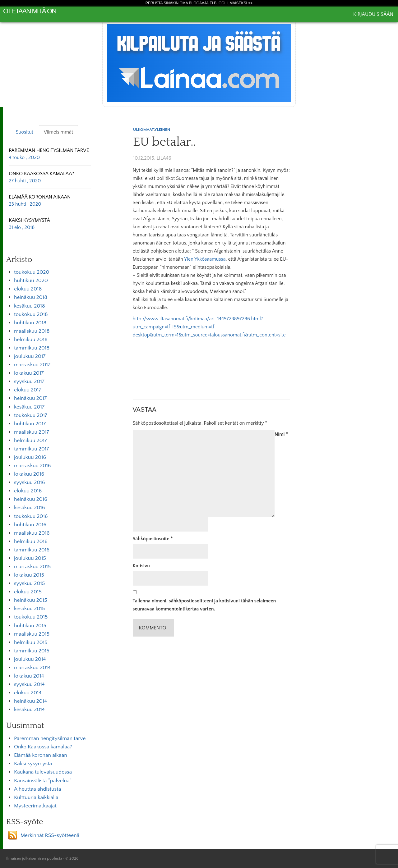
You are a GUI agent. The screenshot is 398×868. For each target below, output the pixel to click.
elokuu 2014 (28, 693)
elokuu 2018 (28, 289)
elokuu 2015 (28, 592)
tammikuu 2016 (32, 550)
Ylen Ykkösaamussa (205, 259)
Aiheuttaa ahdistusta (37, 789)
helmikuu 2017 (30, 441)
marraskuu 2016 (32, 466)
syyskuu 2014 (29, 684)
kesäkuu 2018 (30, 306)
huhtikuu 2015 (30, 626)
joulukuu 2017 (30, 356)
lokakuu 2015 (29, 575)
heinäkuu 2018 (31, 297)
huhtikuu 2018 (30, 323)
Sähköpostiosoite (153, 539)
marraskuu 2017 (32, 365)
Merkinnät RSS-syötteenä (50, 835)
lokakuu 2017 (29, 373)
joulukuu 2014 (30, 659)
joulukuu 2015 (30, 558)
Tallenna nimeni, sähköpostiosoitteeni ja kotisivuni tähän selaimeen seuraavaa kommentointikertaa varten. (204, 605)
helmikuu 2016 (31, 541)
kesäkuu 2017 (29, 407)
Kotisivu (141, 566)
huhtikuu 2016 (30, 525)
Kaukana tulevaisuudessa (43, 772)
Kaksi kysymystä (33, 764)
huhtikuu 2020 (31, 281)
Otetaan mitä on (30, 11)
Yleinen (162, 130)
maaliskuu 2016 (32, 533)
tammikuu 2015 (32, 651)
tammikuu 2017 (32, 449)
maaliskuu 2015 (32, 634)
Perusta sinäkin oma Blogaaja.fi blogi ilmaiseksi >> (199, 3)
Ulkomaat (143, 130)
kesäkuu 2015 (29, 609)
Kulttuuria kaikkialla (36, 797)
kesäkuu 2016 (30, 508)
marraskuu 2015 (32, 567)
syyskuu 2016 (30, 482)
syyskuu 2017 (29, 381)
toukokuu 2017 (31, 415)
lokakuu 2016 (29, 474)
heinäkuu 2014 (30, 701)
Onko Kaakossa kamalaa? (43, 747)
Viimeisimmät (58, 132)
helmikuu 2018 (31, 340)
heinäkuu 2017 (30, 398)
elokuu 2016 (28, 491)
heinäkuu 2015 (31, 600)
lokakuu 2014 (29, 676)
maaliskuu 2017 (32, 432)
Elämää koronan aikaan (41, 755)
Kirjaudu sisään (373, 14)
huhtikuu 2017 (30, 424)
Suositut (25, 132)
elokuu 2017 (28, 390)
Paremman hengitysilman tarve (50, 738)
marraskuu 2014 (32, 668)
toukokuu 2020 (32, 272)
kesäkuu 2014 (29, 710)
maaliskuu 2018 (32, 331)
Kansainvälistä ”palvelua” (43, 781)
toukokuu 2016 (31, 516)
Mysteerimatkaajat (35, 806)
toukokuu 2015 (31, 617)
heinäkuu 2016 (31, 499)
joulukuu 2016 (30, 457)
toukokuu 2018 (31, 314)
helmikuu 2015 (31, 642)
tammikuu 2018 (32, 348)
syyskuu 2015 (29, 583)
